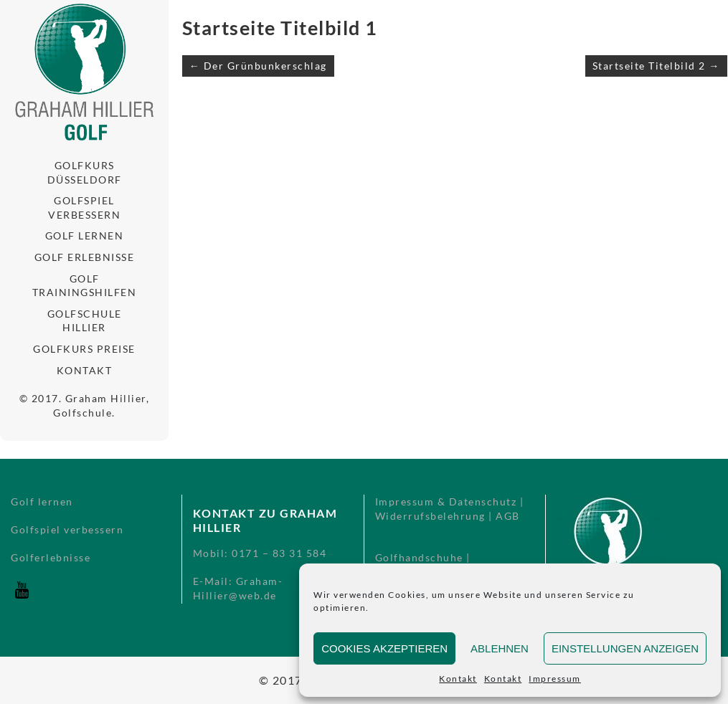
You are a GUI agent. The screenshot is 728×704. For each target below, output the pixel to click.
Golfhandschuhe (419, 557)
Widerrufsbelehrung (430, 516)
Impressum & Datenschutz (446, 501)
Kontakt (458, 679)
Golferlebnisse (51, 557)
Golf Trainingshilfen (85, 286)
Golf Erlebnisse (85, 257)
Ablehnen (500, 648)
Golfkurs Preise (84, 349)
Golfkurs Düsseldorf (85, 172)
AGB (508, 516)
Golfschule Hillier (85, 321)
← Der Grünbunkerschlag (258, 66)
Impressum (555, 679)
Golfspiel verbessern (84, 208)
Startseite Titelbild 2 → (656, 66)
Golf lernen (85, 236)
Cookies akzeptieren (384, 648)
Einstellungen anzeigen (625, 648)
